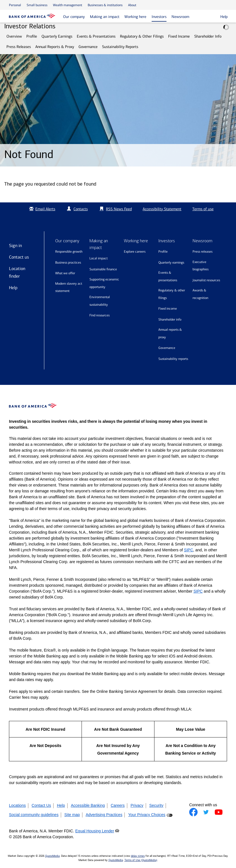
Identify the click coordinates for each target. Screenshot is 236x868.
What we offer (65, 273)
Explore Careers (135, 252)
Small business (37, 5)
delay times (138, 856)
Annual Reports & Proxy (55, 47)
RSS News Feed (119, 209)
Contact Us (41, 805)
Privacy (137, 805)
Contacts (81, 209)
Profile (32, 36)
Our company (74, 17)
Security (156, 805)
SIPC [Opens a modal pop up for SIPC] (188, 550)
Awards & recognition (200, 294)
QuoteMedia (52, 856)
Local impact (99, 258)
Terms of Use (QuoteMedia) (141, 860)
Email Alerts (42, 209)
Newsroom (180, 17)
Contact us (19, 257)
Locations (17, 805)
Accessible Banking (88, 805)
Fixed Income (179, 36)
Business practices (68, 262)
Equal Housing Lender (95, 831)
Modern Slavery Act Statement (69, 287)
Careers (118, 805)
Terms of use (203, 209)
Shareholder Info (208, 36)
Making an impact (105, 17)
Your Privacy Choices (147, 815)
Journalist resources (206, 280)
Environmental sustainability (100, 301)
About (132, 5)
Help (13, 288)
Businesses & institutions (105, 5)
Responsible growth (69, 252)
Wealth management (68, 5)
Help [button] (224, 17)
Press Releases (19, 47)
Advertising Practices (104, 815)
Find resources (100, 315)
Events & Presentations (96, 36)
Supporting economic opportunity (104, 283)
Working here (135, 17)
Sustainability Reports (120, 47)
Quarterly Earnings (57, 36)
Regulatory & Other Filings (142, 36)
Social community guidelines (34, 815)
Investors (159, 17)
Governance (88, 47)
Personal (15, 5)
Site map (72, 815)
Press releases (203, 252)
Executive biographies (201, 266)
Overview (14, 36)
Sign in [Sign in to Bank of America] (15, 245)
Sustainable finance (103, 269)
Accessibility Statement (162, 209)
